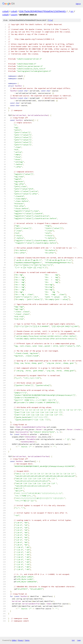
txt (73, 640)
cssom (14, 15)
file (50, 20)
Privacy (20, 640)
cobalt (6, 11)
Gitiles (14, 640)
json (79, 640)
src (72, 11)
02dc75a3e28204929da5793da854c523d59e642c (43, 11)
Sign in (78, 4)
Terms (27, 640)
